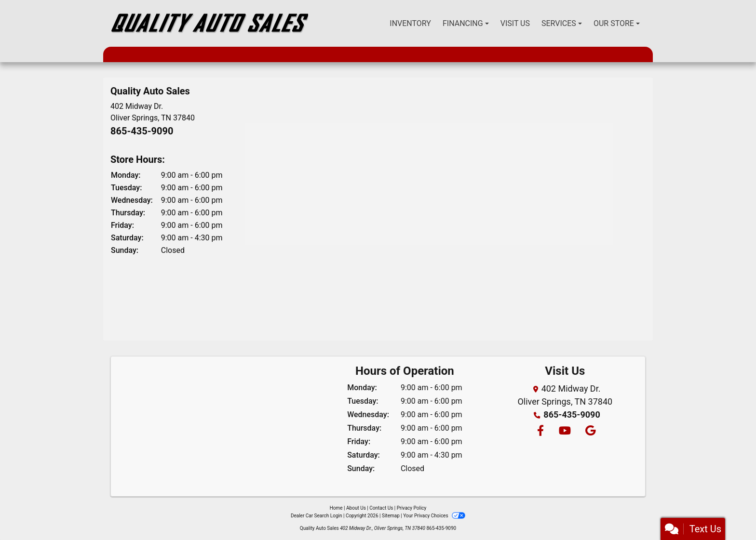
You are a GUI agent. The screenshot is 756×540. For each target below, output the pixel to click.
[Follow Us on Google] (589, 431)
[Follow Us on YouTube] (564, 431)
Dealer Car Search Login (317, 516)
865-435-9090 (142, 131)
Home (336, 508)
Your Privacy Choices (434, 516)
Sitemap (391, 516)
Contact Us (381, 508)
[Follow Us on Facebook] (540, 431)
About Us (356, 508)
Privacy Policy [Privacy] (412, 508)
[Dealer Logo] (209, 23)
